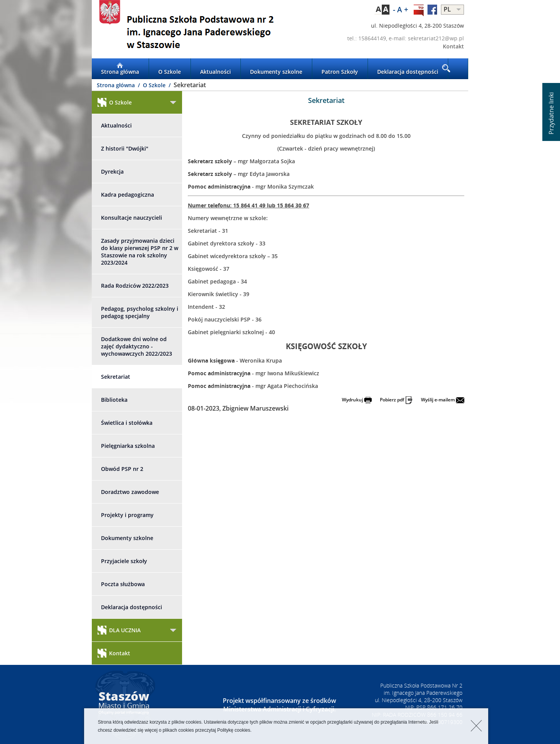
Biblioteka (114, 400)
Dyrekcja (112, 172)
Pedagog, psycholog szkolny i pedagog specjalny (140, 312)
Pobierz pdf (396, 400)
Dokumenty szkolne (276, 69)
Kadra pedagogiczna (128, 195)
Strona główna (120, 69)
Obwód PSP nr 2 (122, 469)
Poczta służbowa (123, 584)
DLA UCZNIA (119, 630)
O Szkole (170, 69)
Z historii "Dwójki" (125, 148)
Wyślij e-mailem (443, 400)
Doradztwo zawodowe (130, 492)
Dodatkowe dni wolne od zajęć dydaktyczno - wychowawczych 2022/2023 (137, 346)
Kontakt (453, 46)
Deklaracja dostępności (408, 69)
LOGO (186, 29)
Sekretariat (116, 377)
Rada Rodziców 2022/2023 (135, 286)
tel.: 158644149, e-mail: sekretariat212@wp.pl (406, 38)
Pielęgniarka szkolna (128, 446)
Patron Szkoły (340, 69)
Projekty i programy (127, 515)
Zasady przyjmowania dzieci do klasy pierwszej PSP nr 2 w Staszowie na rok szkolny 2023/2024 (140, 252)
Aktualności (215, 69)
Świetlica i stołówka (127, 423)
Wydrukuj (357, 400)
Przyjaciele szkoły (124, 561)
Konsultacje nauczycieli (132, 218)
